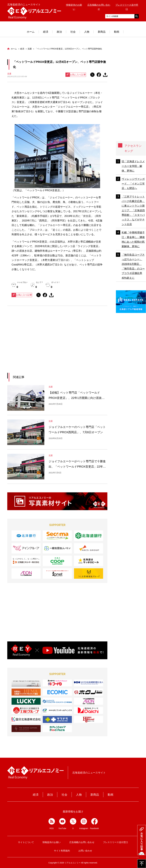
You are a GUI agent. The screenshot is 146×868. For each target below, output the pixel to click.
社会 (73, 32)
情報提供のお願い (52, 842)
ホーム (31, 32)
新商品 (102, 32)
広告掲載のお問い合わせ (82, 842)
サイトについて (26, 842)
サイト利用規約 (62, 851)
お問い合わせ (85, 851)
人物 (87, 32)
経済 (46, 32)
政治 (59, 32)
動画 (117, 32)
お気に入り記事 (76, 75)
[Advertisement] (31, 343)
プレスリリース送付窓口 (115, 842)
